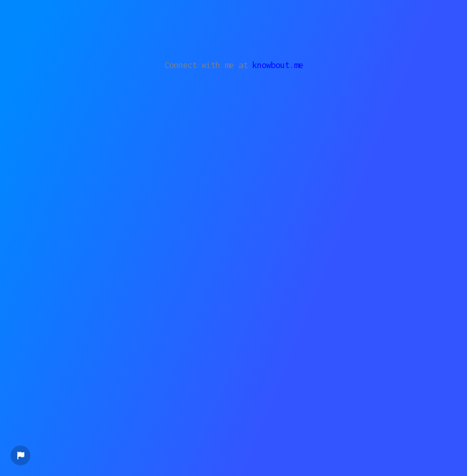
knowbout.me (278, 65)
